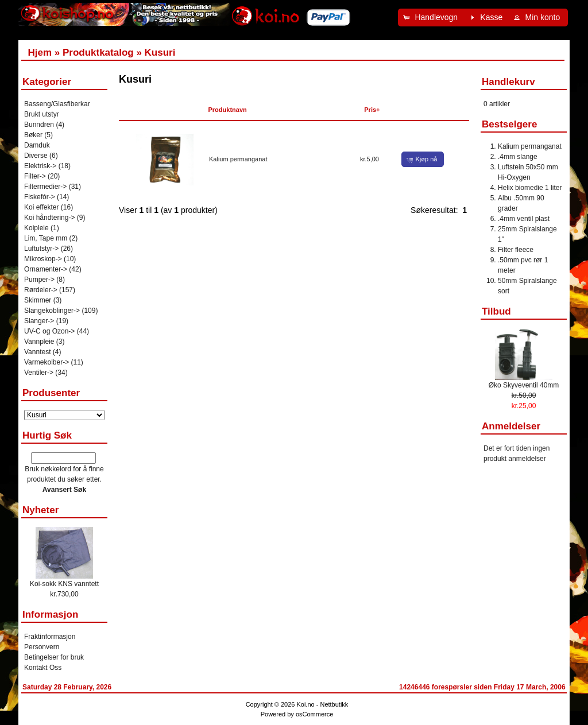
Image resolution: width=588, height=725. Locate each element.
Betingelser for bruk (54, 657)
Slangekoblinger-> (52, 311)
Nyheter (40, 510)
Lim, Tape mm (46, 238)
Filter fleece (516, 250)
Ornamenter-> (46, 269)
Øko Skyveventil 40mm (524, 385)
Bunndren (39, 125)
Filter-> (35, 176)
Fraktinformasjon (50, 637)
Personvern (42, 647)
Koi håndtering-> (49, 218)
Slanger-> (39, 321)
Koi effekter (41, 207)
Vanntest (37, 352)
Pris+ (372, 110)
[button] (432, 18)
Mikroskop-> (43, 259)
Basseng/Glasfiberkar (57, 104)
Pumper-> (39, 280)
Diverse (36, 156)
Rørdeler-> (41, 290)
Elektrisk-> (40, 166)
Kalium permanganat (238, 159)
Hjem (40, 53)
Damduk (37, 145)
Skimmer (38, 300)
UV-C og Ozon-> (49, 331)
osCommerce (314, 714)
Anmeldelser (511, 426)
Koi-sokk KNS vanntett (64, 584)
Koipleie (36, 228)
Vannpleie (39, 342)
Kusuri (160, 53)
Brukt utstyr (42, 114)
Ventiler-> (39, 373)
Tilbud (496, 311)
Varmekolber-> (47, 362)
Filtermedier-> (45, 187)
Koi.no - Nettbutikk (322, 704)
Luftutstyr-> (41, 249)
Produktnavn (228, 110)
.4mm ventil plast (524, 219)
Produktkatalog (98, 53)
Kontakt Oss (43, 668)
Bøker (33, 135)
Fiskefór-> (40, 197)
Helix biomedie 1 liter (530, 188)
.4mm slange (518, 157)
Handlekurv (508, 82)
